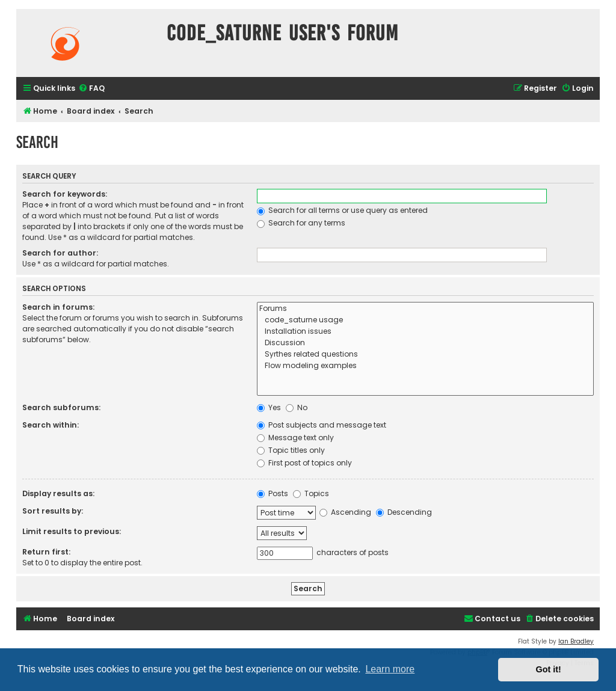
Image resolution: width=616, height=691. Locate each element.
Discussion (426, 343)
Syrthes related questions (426, 355)
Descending (404, 512)
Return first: (46, 552)
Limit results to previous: (72, 531)
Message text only (295, 438)
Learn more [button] (390, 669)
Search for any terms (301, 223)
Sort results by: (53, 511)
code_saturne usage (426, 320)
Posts (273, 493)
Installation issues (426, 332)
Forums (426, 309)
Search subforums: (61, 407)
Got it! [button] (549, 669)
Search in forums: (58, 307)
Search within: (51, 425)
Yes (269, 407)
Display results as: (58, 493)
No (297, 407)
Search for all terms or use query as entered (342, 210)
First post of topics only (304, 463)
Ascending (345, 512)
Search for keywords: (65, 194)
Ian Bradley (576, 641)
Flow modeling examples (426, 366)
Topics (311, 493)
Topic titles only (291, 450)
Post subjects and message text (322, 425)
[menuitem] (91, 89)
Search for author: (60, 253)
